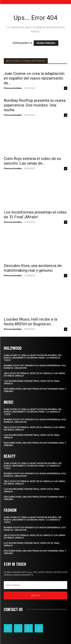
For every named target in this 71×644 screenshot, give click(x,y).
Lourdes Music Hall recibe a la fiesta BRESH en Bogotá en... (30, 322)
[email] (35, 585)
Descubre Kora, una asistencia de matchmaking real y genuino (33, 268)
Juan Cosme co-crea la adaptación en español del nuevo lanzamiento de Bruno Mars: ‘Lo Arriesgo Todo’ (33, 358)
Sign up (35, 595)
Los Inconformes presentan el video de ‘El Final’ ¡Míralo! (35, 215)
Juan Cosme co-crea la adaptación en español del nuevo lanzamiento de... (34, 78)
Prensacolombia (13, 88)
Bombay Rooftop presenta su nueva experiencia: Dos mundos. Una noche (35, 105)
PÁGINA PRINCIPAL (46, 43)
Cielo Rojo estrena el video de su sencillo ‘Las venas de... (32, 161)
